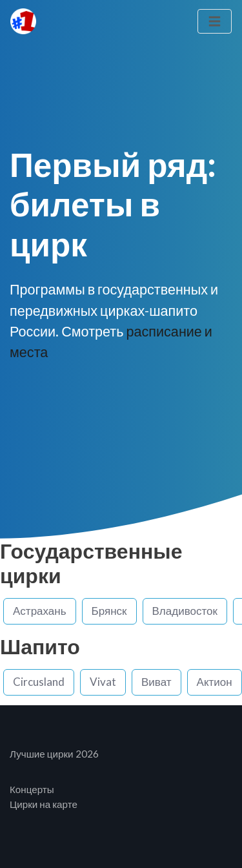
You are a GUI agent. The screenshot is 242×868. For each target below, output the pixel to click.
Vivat (103, 682)
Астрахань (40, 611)
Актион (215, 682)
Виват (156, 682)
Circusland (39, 682)
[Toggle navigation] (215, 22)
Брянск (109, 611)
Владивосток (185, 611)
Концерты (32, 789)
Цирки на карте (44, 804)
